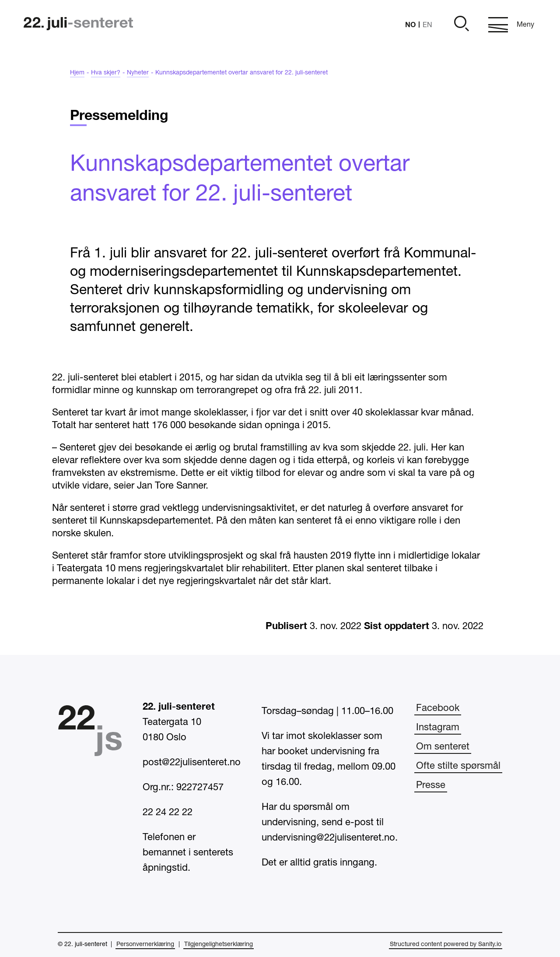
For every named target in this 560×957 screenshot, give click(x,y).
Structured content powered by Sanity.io (446, 945)
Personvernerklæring (145, 945)
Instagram (438, 728)
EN (427, 25)
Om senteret (443, 747)
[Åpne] (460, 25)
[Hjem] (78, 25)
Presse (431, 785)
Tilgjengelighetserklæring (219, 945)
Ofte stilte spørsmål (458, 766)
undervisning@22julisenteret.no (328, 838)
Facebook (438, 708)
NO (410, 24)
